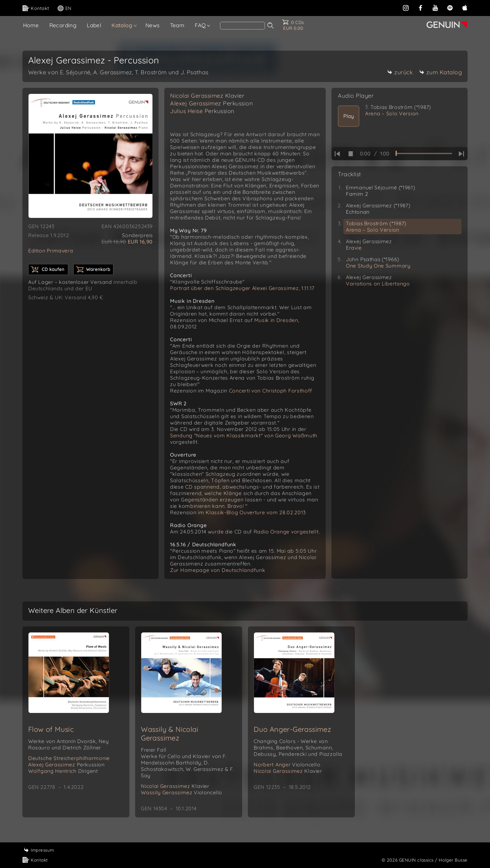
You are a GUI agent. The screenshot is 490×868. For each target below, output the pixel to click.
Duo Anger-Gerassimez (292, 729)
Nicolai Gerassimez (207, 96)
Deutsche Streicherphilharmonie (69, 758)
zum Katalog (441, 72)
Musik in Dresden (276, 320)
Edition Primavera (51, 251)
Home (31, 25)
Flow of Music (51, 729)
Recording (63, 25)
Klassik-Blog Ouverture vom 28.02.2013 (256, 512)
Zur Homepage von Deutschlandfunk (218, 570)
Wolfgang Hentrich (63, 771)
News (153, 25)
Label (94, 25)
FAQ (200, 25)
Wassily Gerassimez (182, 792)
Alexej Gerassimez (211, 103)
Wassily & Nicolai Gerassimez (170, 734)
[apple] (465, 8)
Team (177, 25)
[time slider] (424, 153)
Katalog (122, 25)
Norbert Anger (287, 765)
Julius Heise (202, 111)
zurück (400, 72)
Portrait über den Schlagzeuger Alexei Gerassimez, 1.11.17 (242, 288)
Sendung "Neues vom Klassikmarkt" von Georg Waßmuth (244, 435)
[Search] (242, 26)
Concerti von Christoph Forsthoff (271, 391)
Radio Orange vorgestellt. (287, 532)
